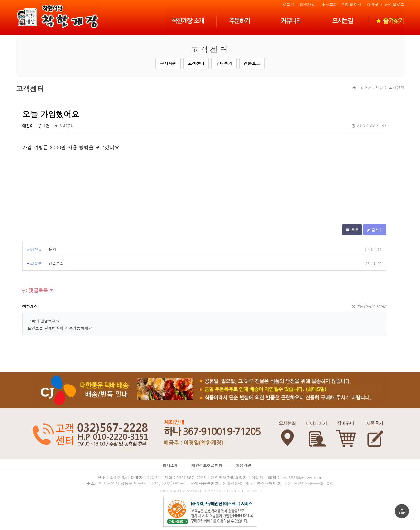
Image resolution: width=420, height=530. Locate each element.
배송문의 (56, 263)
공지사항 (168, 63)
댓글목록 (35, 290)
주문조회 (329, 4)
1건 (44, 125)
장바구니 (374, 4)
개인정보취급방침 (207, 465)
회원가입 (307, 4)
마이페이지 (352, 4)
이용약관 (244, 465)
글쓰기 (375, 230)
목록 (352, 230)
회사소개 (170, 465)
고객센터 (196, 63)
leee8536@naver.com (301, 477)
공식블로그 (395, 4)
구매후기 (224, 63)
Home (358, 87)
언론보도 (252, 63)
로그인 (288, 4)
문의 (52, 249)
